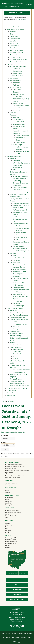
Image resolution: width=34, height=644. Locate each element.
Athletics (10, 492)
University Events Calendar (11, 6)
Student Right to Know (12, 516)
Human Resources (11, 543)
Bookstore (13, 311)
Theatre (18, 240)
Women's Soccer (15, 55)
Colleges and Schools (14, 156)
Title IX (7, 518)
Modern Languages (22, 251)
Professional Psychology (21, 99)
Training (16, 359)
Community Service (22, 135)
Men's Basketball (16, 39)
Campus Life (11, 64)
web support (22, 19)
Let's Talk (13, 113)
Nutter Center (17, 73)
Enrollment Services (11, 542)
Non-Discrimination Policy (13, 512)
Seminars (19, 301)
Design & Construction (18, 317)
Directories (8, 525)
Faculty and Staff (16, 80)
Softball (12, 48)
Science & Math (15, 263)
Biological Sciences (19, 269)
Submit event (6, 432)
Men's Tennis (14, 46)
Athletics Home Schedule (15, 29)
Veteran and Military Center (19, 386)
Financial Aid (17, 90)
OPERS (15, 356)
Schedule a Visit (12, 573)
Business (13, 158)
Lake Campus (12, 391)
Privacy (23, 638)
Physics (15, 299)
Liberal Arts (14, 217)
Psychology (17, 303)
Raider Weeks (20, 142)
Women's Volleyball (16, 62)
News (7, 499)
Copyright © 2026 (7, 633)
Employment (17, 590)
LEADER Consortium (20, 287)
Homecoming (17, 71)
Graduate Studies (10, 468)
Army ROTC (17, 117)
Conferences (14, 78)
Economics (16, 161)
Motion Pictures (21, 233)
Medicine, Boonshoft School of (14, 476)
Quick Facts (9, 501)
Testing (15, 329)
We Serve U (17, 83)
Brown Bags (20, 306)
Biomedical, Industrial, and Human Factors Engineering (20, 178)
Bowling (13, 34)
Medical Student (18, 258)
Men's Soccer (14, 43)
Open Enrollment (19, 354)
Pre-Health (16, 327)
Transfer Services (21, 324)
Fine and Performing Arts (21, 224)
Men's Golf (13, 41)
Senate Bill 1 (9, 514)
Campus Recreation (17, 76)
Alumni (10, 490)
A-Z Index (17, 580)
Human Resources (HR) (18, 347)
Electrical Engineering (20, 187)
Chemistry (16, 276)
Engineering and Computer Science (16, 466)
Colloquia (19, 292)
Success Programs (19, 372)
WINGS (7, 532)
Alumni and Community (18, 67)
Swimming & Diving (17, 50)
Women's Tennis (15, 57)
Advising (16, 322)
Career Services (18, 120)
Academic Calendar (17, 13)
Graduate (16, 92)
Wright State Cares (17, 600)
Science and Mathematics (13, 478)
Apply (17, 585)
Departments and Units (15, 308)
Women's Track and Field (18, 60)
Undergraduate (18, 103)
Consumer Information (12, 510)
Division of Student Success (19, 320)
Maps (7, 527)
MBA (14, 170)
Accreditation (9, 497)
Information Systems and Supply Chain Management (21, 165)
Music (18, 235)
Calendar (8, 523)
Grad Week (17, 69)
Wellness (16, 85)
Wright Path (17, 110)
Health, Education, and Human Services (17, 470)
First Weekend (21, 138)
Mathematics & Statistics (21, 290)
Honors (12, 343)
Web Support (18, 642)
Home (4, 401)
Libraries (8, 545)
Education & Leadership (21, 203)
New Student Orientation (21, 370)
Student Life (11, 395)
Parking (8, 547)
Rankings (8, 503)
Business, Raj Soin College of (14, 465)
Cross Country (15, 36)
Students (13, 115)
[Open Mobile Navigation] (29, 4)
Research (10, 393)
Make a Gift (17, 595)
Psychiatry (16, 260)
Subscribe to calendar (18, 432)
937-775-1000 (17, 622)
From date (5, 436)
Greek (18, 140)
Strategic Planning (16, 379)
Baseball (13, 32)
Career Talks (20, 122)
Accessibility (18, 633)
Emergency (15, 638)
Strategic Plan (9, 505)
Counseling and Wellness (13, 538)
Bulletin (15, 256)
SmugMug (11, 531)
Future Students (15, 87)
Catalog (8, 485)
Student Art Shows (22, 237)
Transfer (16, 101)
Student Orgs (17, 145)
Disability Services (19, 124)
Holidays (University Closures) (17, 388)
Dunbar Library (15, 331)
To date (4, 442)
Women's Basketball (17, 53)
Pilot (7, 529)
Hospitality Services (16, 345)
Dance (18, 226)
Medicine (13, 253)
